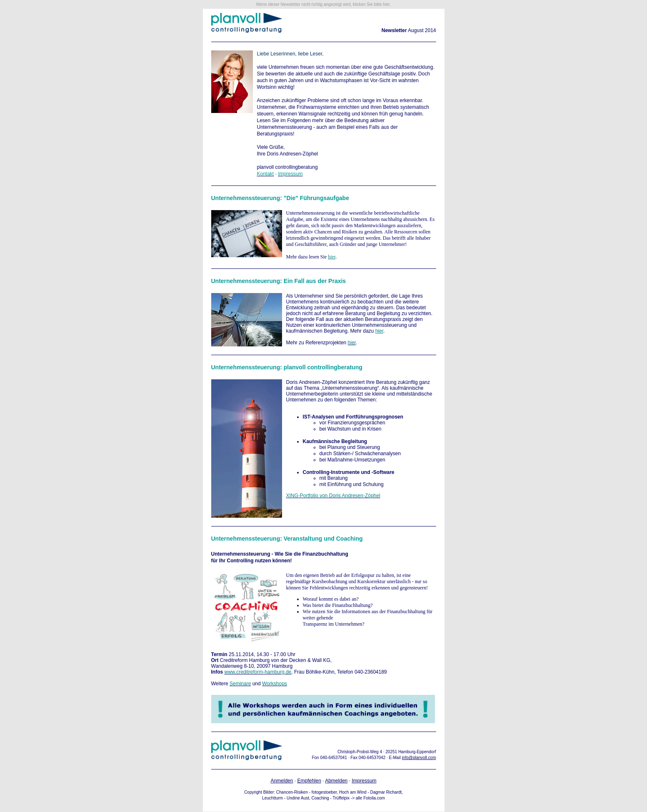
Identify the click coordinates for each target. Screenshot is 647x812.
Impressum (364, 781)
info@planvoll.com (419, 758)
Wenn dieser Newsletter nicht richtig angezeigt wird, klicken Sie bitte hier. (323, 4)
